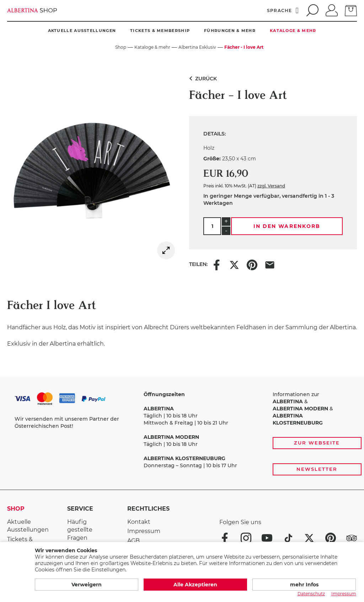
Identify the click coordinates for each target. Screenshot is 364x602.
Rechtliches (148, 509)
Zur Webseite (317, 443)
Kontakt (139, 522)
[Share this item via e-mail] (270, 264)
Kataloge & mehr (293, 31)
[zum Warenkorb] (351, 10)
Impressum (144, 531)
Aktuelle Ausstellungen (82, 31)
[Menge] (212, 226)
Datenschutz (311, 594)
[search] (311, 10)
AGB (133, 541)
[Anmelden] (332, 10)
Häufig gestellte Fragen (80, 530)
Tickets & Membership (160, 31)
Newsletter (317, 469)
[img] (166, 250)
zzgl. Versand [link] (271, 186)
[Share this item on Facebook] (216, 264)
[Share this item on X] (234, 264)
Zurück (202, 79)
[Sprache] (283, 10)
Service (80, 509)
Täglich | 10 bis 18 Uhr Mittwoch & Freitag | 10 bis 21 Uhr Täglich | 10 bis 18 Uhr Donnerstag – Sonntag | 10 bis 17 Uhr (190, 430)
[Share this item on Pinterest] (252, 264)
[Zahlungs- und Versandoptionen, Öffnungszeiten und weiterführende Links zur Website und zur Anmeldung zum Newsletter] (182, 433)
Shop (16, 509)
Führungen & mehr (230, 31)
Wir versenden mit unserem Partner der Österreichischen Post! (67, 422)
